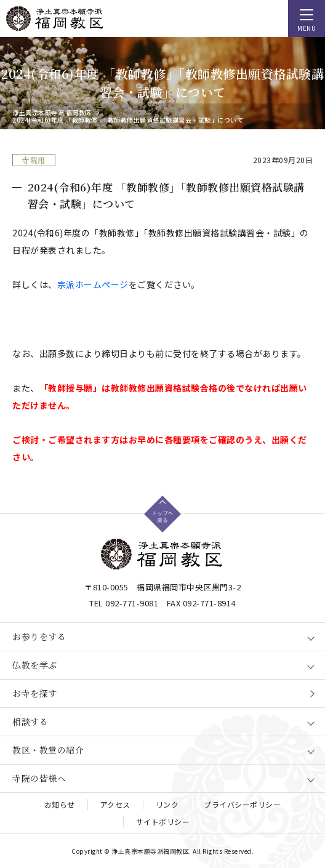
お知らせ (60, 804)
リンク (167, 804)
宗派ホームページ (93, 284)
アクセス (115, 804)
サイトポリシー (163, 822)
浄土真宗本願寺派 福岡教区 (52, 113)
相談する (30, 721)
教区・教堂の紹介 (48, 750)
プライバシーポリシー (242, 804)
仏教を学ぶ (35, 665)
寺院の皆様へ (39, 778)
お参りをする (39, 637)
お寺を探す (35, 693)
